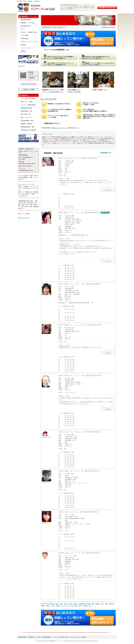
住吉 (72, 606)
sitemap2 (37, 1)
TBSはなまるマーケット (59, 128)
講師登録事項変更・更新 (28, 127)
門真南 (88, 604)
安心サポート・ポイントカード (29, 42)
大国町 (58, 606)
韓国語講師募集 (46, 637)
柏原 (106, 604)
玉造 (76, 606)
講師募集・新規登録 (26, 124)
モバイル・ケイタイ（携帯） (79, 637)
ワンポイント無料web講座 (28, 105)
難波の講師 (61, 27)
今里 (90, 606)
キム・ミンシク (75, 553)
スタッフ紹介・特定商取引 (28, 99)
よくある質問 (24, 35)
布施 (70, 604)
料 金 (23, 29)
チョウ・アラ (74, 512)
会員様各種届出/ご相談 (27, 121)
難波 (52, 604)
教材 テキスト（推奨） (27, 102)
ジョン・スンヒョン (76, 325)
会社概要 (23, 45)
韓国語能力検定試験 (26, 108)
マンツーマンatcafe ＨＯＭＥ (61, 637)
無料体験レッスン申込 (34, 637)
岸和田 (43, 606)
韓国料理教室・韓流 (26, 111)
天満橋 (97, 604)
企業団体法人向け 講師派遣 (28, 130)
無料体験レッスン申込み (28, 23)
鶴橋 (61, 604)
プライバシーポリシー (27, 48)
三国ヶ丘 (48, 606)
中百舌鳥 (75, 604)
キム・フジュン (75, 471)
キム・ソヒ (73, 158)
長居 (53, 606)
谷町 (80, 606)
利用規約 (23, 51)
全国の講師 (54, 27)
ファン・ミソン (75, 213)
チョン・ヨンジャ (75, 284)
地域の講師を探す (26, 26)
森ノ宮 (66, 604)
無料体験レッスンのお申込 (108, 27)
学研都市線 (82, 604)
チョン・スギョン (75, 432)
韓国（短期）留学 (26, 114)
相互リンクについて (26, 117)
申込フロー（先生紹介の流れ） (29, 32)
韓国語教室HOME (46, 27)
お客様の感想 (24, 39)
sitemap (30, 1)
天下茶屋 (85, 606)
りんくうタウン (65, 606)
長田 (93, 604)
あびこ (102, 604)
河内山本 (111, 604)
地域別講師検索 (22, 637)
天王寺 (57, 604)
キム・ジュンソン (75, 376)
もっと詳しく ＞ (108, 190)
